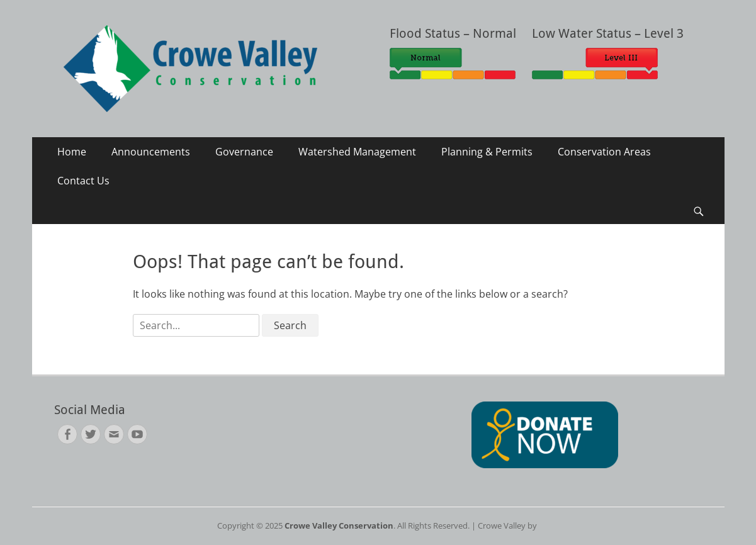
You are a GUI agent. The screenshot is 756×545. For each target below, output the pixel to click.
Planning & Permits (487, 152)
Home (72, 152)
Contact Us (83, 181)
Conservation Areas (604, 152)
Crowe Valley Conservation (339, 525)
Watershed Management (357, 152)
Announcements (151, 152)
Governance (244, 152)
